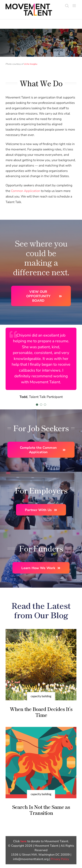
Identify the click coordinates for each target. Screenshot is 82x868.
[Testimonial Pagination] (37, 405)
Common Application (26, 191)
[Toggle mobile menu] (74, 6)
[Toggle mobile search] (67, 6)
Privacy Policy (60, 859)
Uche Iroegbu (31, 64)
